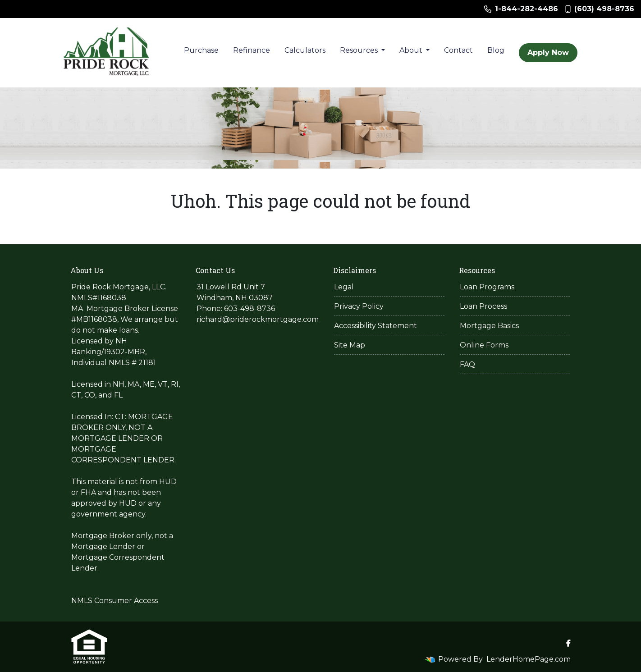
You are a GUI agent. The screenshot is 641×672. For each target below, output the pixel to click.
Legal (344, 287)
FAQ (467, 364)
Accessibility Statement (375, 326)
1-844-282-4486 (521, 9)
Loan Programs (487, 287)
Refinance (252, 50)
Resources (360, 50)
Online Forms (484, 345)
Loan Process (483, 306)
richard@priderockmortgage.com (258, 319)
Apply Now (548, 53)
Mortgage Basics (489, 326)
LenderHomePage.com (529, 659)
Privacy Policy (359, 306)
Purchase (201, 50)
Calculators (305, 50)
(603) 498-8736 (600, 9)
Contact (458, 50)
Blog (496, 50)
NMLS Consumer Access (114, 601)
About (412, 50)
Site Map (350, 345)
